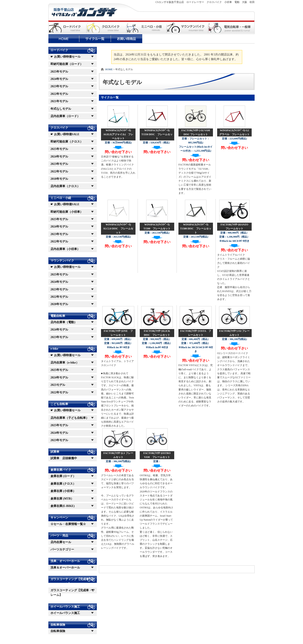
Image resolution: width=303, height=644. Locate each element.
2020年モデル (59, 304)
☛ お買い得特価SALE (65, 134)
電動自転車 (58, 316)
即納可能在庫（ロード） (67, 64)
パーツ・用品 (59, 536)
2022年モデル (59, 94)
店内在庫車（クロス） (65, 186)
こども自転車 (59, 404)
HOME (109, 69)
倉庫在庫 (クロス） (63, 484)
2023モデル (58, 385)
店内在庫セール (61, 542)
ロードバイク (59, 50)
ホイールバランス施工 (65, 607)
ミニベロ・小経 (61, 198)
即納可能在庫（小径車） (67, 212)
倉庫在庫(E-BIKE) (62, 506)
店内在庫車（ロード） (65, 116)
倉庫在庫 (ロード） (63, 476)
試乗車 (55, 452)
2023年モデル (59, 86)
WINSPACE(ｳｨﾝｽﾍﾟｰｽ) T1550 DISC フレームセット (157, 134)
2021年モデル (59, 101)
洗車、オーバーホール (65, 561)
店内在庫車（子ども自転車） (70, 418)
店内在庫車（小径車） (65, 249)
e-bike (54, 349)
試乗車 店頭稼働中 (64, 458)
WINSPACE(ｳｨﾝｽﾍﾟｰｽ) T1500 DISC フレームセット (196, 229)
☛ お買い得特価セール (66, 57)
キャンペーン (59, 518)
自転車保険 (58, 625)
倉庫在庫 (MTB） (62, 499)
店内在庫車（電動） (64, 322)
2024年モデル (59, 79)
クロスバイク (59, 128)
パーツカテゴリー (62, 549)
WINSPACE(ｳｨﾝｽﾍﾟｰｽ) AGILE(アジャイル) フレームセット (118, 134)
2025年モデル (59, 72)
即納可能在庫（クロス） (67, 142)
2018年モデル (59, 179)
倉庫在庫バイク (61, 470)
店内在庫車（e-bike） (65, 363)
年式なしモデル (61, 109)
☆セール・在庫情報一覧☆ (68, 524)
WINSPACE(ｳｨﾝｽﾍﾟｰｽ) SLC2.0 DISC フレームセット (118, 229)
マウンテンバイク (62, 261)
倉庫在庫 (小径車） (63, 491)
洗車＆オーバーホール (65, 568)
